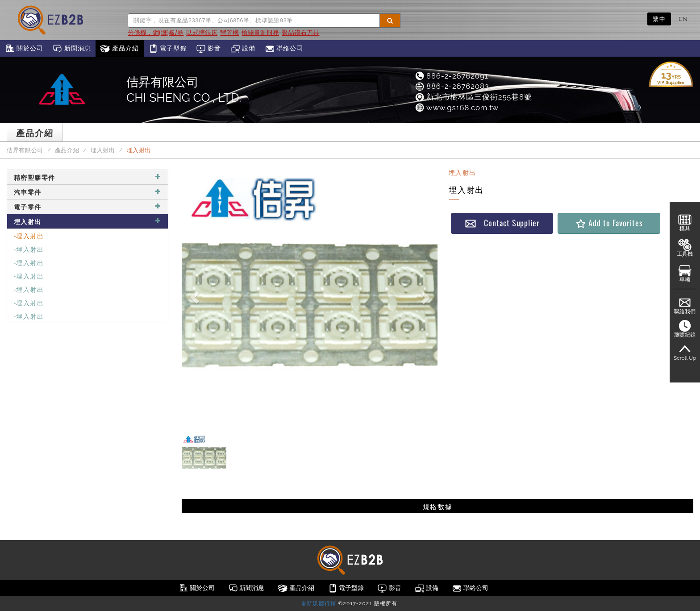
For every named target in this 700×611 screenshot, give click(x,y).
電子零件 (87, 206)
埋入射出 (103, 150)
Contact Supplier (502, 223)
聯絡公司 (284, 49)
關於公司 (24, 49)
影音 (209, 49)
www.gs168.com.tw (456, 108)
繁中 (659, 19)
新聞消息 (72, 49)
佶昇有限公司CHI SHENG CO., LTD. (184, 90)
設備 (243, 49)
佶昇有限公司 (25, 150)
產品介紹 (119, 49)
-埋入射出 (29, 235)
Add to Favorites (609, 223)
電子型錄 (168, 49)
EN (683, 19)
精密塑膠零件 (87, 177)
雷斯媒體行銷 (319, 603)
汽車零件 (87, 192)
